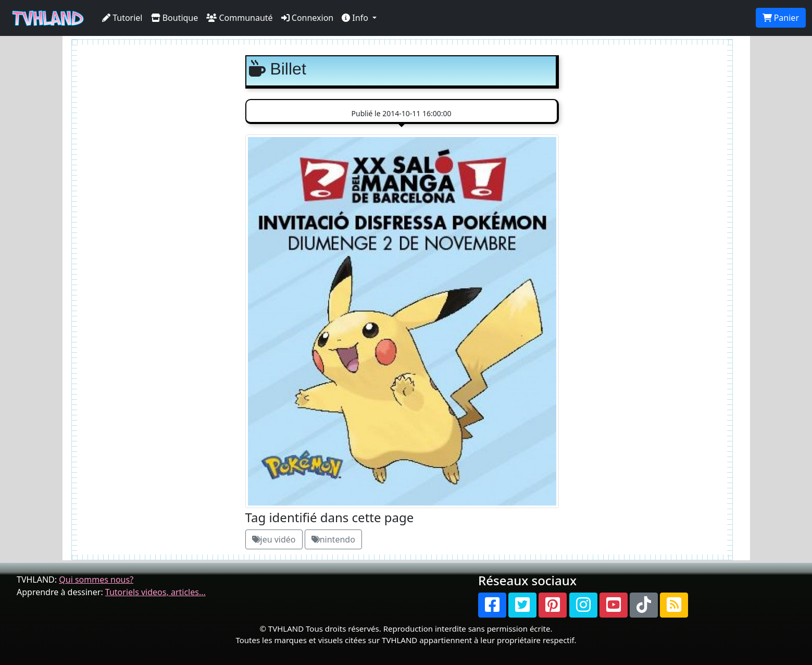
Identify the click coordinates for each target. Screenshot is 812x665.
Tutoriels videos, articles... (155, 592)
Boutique (175, 18)
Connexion (308, 18)
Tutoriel (122, 18)
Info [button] (356, 18)
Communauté (239, 18)
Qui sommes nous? (96, 580)
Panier (781, 18)
